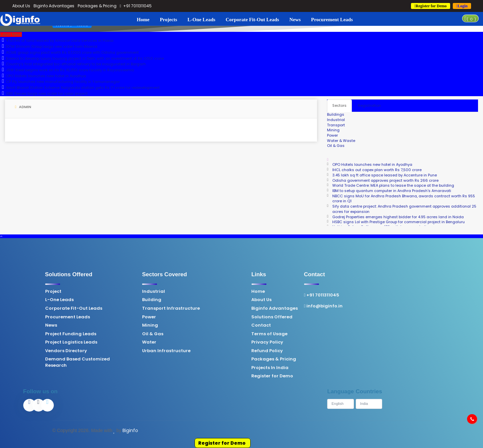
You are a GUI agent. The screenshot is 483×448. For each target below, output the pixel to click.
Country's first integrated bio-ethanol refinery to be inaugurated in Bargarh (73, 64)
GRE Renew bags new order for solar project (44, 94)
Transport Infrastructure (121, 308)
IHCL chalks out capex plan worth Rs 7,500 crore (377, 170)
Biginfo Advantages (54, 6)
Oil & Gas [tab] (336, 146)
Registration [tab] (369, 105)
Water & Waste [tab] (341, 141)
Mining (100, 325)
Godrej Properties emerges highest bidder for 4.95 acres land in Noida (398, 217)
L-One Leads (201, 20)
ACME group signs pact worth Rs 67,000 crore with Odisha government (69, 52)
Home (143, 20)
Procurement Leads (332, 20)
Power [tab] (332, 135)
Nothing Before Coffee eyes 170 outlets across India (381, 224)
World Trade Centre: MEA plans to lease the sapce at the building (393, 185)
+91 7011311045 (136, 6)
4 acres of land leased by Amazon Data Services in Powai (57, 40)
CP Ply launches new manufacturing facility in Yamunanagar (60, 82)
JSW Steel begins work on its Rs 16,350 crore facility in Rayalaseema (67, 70)
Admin (23, 107)
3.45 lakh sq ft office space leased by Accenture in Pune (385, 175)
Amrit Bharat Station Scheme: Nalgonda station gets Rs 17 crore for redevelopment (80, 88)
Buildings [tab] (336, 114)
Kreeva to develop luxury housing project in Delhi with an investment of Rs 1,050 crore (82, 58)
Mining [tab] (333, 130)
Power (99, 317)
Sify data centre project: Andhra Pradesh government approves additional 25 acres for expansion (404, 209)
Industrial (103, 291)
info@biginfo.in (273, 306)
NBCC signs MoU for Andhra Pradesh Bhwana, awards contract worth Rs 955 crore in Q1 (404, 199)
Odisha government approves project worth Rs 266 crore (385, 180)
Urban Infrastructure (116, 351)
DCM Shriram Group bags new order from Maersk (49, 46)
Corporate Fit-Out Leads (252, 20)
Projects (168, 20)
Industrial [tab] (336, 120)
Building (102, 300)
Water (99, 342)
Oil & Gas (103, 334)
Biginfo (130, 430)
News (295, 20)
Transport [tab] (336, 125)
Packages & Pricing (97, 6)
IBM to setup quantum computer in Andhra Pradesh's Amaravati (392, 191)
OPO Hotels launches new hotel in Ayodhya (43, 76)
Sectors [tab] (339, 105)
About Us (21, 6)
